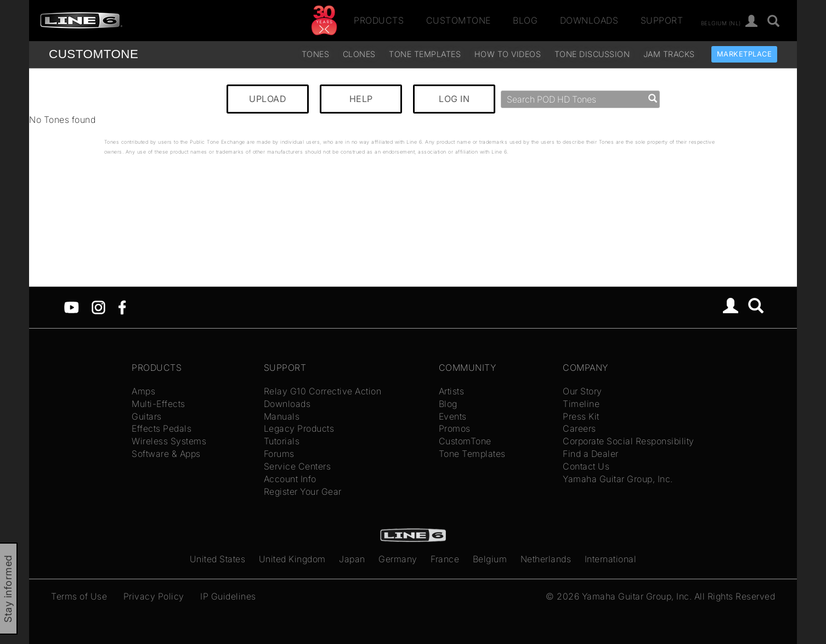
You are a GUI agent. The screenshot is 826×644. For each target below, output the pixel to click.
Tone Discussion (592, 54)
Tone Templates (425, 54)
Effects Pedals (162, 428)
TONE (94, 54)
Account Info (290, 479)
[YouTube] (72, 307)
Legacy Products (299, 428)
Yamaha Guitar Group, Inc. (618, 479)
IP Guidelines (228, 596)
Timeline (581, 404)
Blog (525, 20)
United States (218, 559)
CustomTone (459, 20)
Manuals (282, 416)
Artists (452, 391)
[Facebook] (122, 307)
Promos (455, 428)
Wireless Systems (169, 441)
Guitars (147, 416)
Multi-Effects (159, 404)
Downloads (589, 20)
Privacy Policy (154, 596)
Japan (352, 559)
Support (662, 20)
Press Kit (581, 416)
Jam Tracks (669, 54)
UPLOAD (268, 99)
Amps (143, 391)
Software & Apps (166, 454)
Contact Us (586, 466)
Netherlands (546, 559)
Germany (398, 559)
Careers (579, 428)
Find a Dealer (591, 454)
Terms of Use (79, 596)
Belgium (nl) (721, 22)
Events (453, 416)
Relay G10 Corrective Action (323, 391)
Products (379, 20)
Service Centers (298, 466)
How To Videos (508, 54)
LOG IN (454, 99)
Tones (316, 54)
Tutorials (282, 441)
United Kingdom (292, 559)
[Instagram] (98, 307)
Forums (279, 454)
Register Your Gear (303, 492)
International (611, 559)
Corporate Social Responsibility (629, 441)
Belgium (490, 559)
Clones (359, 54)
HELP (361, 99)
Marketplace (745, 54)
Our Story (582, 391)
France (445, 559)
